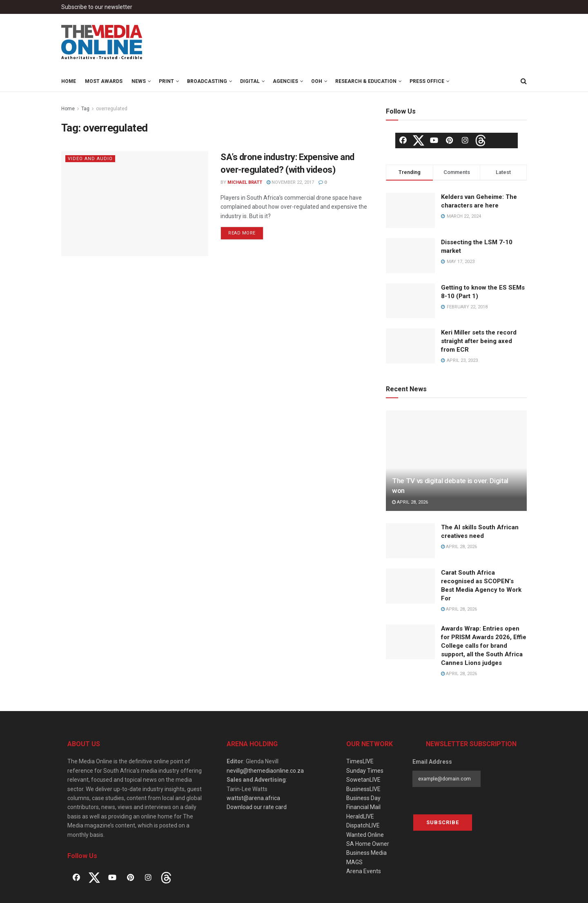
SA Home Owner (368, 844)
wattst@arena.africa (253, 798)
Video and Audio (90, 159)
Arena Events (364, 871)
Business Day (363, 798)
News (139, 81)
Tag (85, 109)
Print (166, 81)
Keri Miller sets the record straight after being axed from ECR (479, 341)
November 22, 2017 (290, 182)
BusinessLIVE (363, 789)
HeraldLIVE (360, 816)
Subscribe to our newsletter (97, 7)
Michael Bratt (245, 182)
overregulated (112, 109)
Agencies (285, 81)
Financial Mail (363, 807)
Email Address (432, 762)
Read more (242, 233)
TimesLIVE (360, 761)
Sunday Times (365, 771)
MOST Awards (104, 81)
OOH (317, 81)
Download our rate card (257, 807)
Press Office (427, 81)
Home (69, 81)
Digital (250, 81)
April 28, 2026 (410, 502)
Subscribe (443, 822)
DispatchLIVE (363, 825)
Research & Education (366, 81)
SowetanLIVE (363, 780)
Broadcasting (207, 81)
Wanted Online (365, 835)
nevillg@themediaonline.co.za (265, 771)
